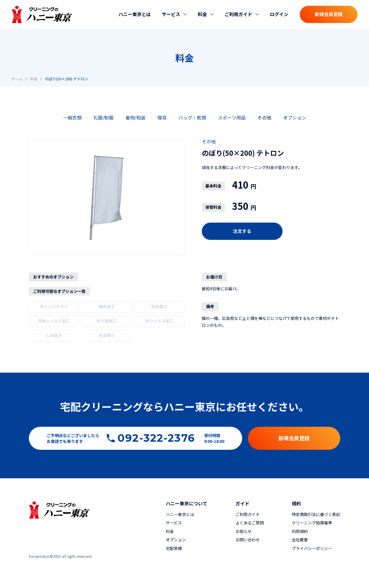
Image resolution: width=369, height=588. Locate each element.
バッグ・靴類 (192, 117)
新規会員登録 (329, 14)
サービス (174, 523)
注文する (242, 231)
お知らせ (244, 531)
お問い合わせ (248, 540)
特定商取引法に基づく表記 (316, 514)
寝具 (162, 117)
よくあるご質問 (250, 523)
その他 (264, 117)
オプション (295, 117)
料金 (34, 79)
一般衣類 (72, 117)
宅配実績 (174, 548)
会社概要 (300, 540)
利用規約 (300, 531)
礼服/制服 (103, 117)
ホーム (17, 79)
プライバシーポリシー (312, 548)
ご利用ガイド (248, 514)
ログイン (279, 14)
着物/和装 (135, 117)
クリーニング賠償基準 (312, 523)
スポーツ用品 (232, 117)
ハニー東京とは (135, 14)
